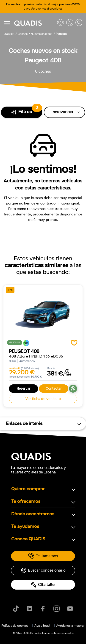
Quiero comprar (28, 489)
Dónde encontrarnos (33, 514)
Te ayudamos (25, 526)
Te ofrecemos (26, 501)
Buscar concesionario (43, 570)
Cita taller (43, 585)
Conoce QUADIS (28, 539)
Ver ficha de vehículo (43, 399)
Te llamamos (43, 556)
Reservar (24, 389)
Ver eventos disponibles (47, 9)
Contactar (54, 389)
